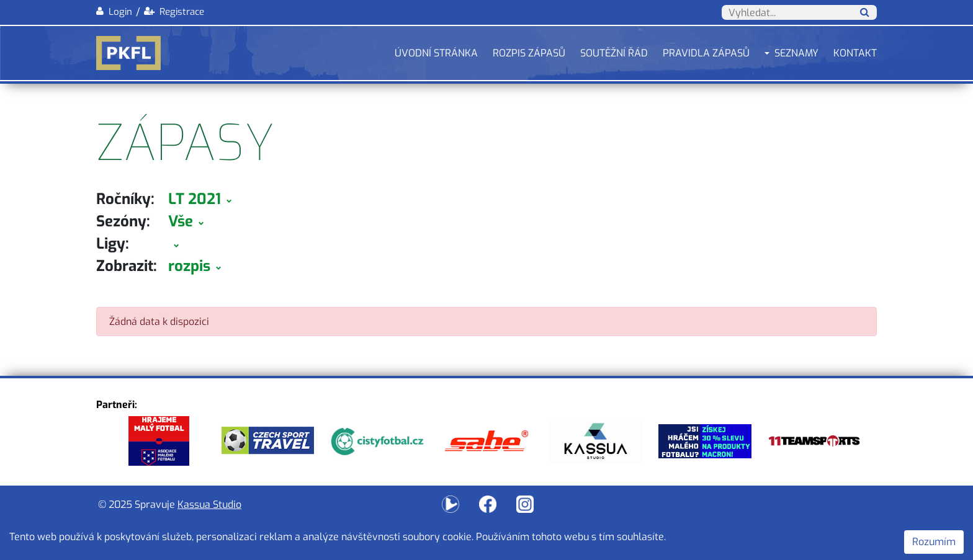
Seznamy (796, 53)
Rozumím (934, 542)
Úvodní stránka (436, 53)
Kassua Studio (209, 504)
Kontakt (855, 53)
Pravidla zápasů (706, 53)
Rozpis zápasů (529, 53)
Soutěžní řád (614, 53)
